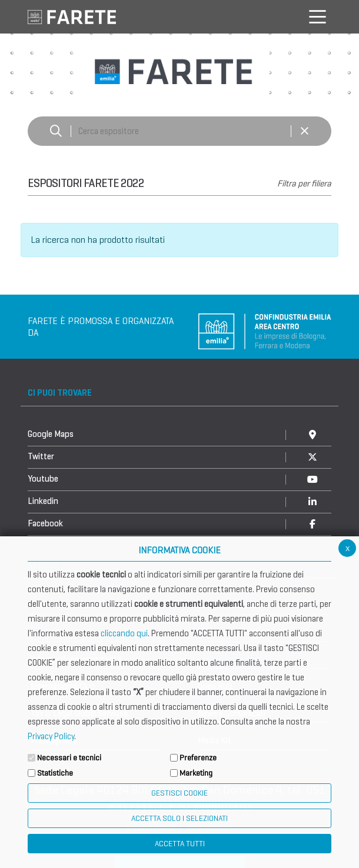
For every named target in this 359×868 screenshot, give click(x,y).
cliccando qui (124, 633)
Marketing (196, 773)
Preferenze (198, 758)
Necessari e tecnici (69, 758)
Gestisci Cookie (179, 793)
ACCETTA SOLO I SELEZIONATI (179, 818)
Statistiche (55, 773)
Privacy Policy (51, 736)
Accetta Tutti (180, 844)
